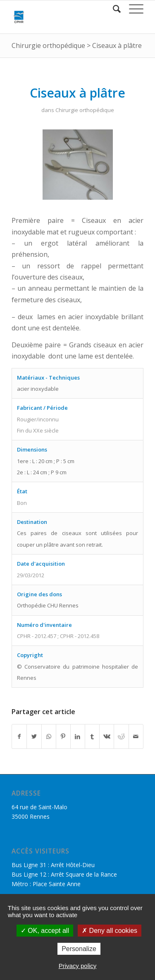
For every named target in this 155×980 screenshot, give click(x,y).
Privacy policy (78, 966)
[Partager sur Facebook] (19, 736)
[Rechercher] (113, 9)
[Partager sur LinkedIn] (78, 736)
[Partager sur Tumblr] (92, 736)
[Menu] (132, 9)
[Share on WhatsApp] (49, 736)
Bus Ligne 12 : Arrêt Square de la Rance (64, 874)
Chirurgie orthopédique (48, 45)
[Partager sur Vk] (107, 736)
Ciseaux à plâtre (117, 45)
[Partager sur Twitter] (34, 736)
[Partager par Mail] (136, 736)
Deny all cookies (110, 931)
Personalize (79, 949)
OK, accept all (45, 931)
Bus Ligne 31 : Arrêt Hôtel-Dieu (53, 865)
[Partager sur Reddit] (121, 736)
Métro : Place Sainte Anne (46, 884)
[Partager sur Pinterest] (63, 736)
